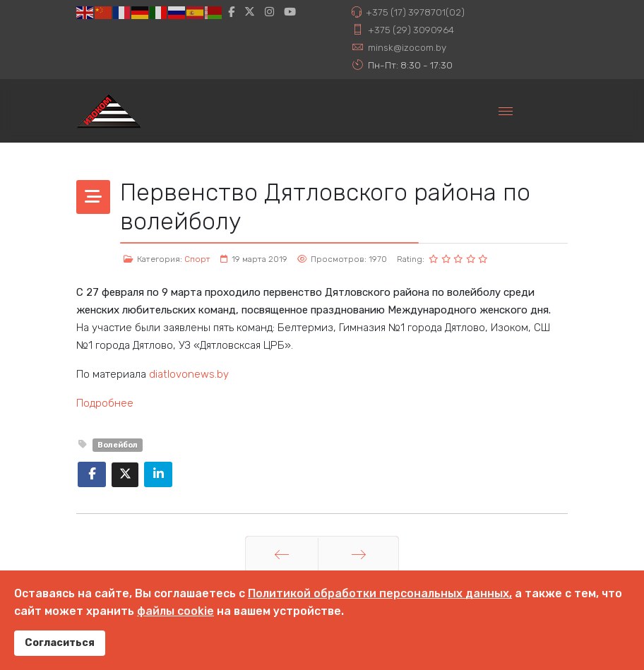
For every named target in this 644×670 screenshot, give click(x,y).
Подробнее (105, 403)
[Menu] (506, 111)
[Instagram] (269, 12)
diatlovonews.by (189, 374)
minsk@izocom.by (407, 47)
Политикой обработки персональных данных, (380, 593)
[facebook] (231, 12)
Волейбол (118, 445)
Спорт (197, 259)
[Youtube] (290, 12)
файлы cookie (175, 611)
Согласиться (60, 643)
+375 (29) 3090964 (411, 30)
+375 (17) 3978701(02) (415, 12)
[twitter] (250, 12)
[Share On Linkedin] (158, 474)
